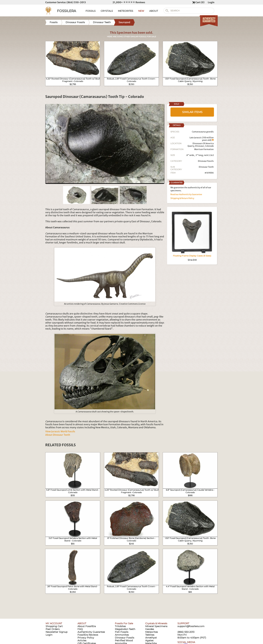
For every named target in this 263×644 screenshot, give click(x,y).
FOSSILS (91, 11)
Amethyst (151, 638)
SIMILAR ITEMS (192, 112)
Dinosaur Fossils (206, 161)
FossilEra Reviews (88, 635)
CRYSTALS (107, 11)
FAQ (80, 629)
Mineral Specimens (156, 626)
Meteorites (152, 632)
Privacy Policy (86, 638)
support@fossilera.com (191, 626)
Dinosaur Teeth (206, 167)
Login (211, 2)
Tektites (150, 635)
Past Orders (53, 629)
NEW (141, 11)
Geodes (150, 629)
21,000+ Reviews (129, 2)
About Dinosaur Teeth (58, 435)
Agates (149, 640)
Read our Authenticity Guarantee (186, 194)
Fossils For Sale (124, 623)
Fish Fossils (122, 632)
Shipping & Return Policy (182, 198)
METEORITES (126, 11)
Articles (82, 640)
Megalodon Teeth (125, 629)
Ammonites (122, 635)
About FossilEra (87, 626)
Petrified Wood (124, 640)
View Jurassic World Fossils (60, 431)
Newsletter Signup (57, 632)
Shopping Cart (54, 626)
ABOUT (154, 11)
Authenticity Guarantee (91, 632)
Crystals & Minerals (156, 623)
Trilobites (120, 626)
